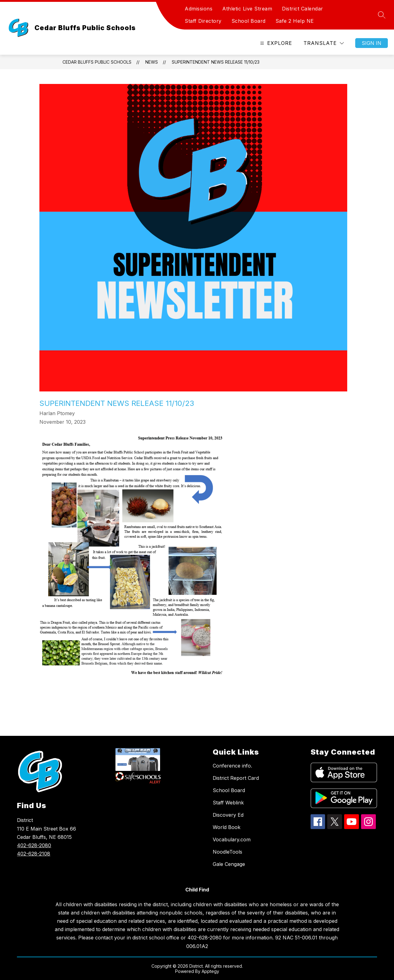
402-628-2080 (34, 845)
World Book (227, 827)
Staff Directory (203, 21)
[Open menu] (275, 43)
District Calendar (303, 9)
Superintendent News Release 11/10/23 (216, 62)
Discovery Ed (228, 815)
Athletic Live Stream (247, 9)
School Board (249, 21)
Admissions (199, 9)
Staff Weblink (228, 803)
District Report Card (236, 778)
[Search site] (382, 15)
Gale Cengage (229, 864)
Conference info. (232, 766)
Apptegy (210, 971)
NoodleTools (227, 852)
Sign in (372, 43)
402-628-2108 (34, 854)
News (152, 62)
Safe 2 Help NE (295, 21)
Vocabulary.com (232, 839)
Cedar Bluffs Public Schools (97, 62)
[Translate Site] (324, 43)
